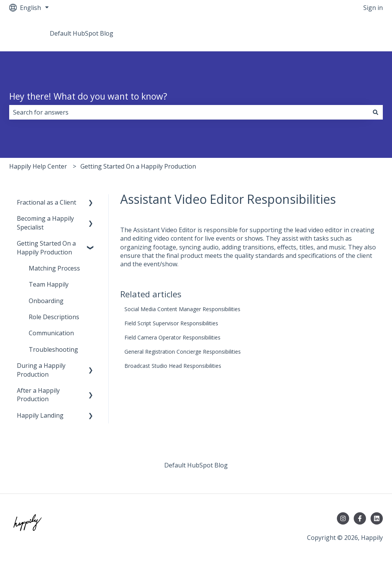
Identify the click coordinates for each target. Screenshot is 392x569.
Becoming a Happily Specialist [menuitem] (45, 223)
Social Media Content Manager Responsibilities (182, 309)
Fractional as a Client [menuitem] (47, 202)
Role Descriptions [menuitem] (54, 317)
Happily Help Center (38, 166)
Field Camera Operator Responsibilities (172, 337)
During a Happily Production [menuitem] (41, 370)
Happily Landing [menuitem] (40, 415)
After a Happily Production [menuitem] (38, 395)
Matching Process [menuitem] (54, 268)
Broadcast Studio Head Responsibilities (173, 366)
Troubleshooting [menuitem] (53, 349)
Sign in (373, 8)
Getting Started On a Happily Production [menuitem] (46, 248)
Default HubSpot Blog (82, 33)
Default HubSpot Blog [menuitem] (196, 465)
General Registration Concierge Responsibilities (183, 352)
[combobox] (189, 112)
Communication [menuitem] (51, 333)
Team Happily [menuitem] (49, 284)
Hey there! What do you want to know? (88, 96)
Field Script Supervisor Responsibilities (171, 323)
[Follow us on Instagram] (343, 518)
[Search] (376, 112)
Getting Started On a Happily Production (138, 166)
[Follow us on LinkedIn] (377, 518)
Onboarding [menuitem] (46, 301)
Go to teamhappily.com (342, 33)
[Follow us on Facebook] (360, 518)
